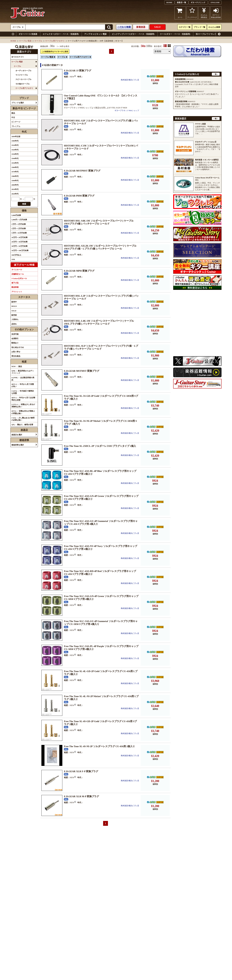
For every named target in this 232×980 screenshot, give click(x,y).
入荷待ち (15, 319)
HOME (169, 2)
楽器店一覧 (182, 2)
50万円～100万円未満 (20, 250)
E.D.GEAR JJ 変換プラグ (78, 71)
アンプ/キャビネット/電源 (95, 34)
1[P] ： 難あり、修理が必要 (22, 425)
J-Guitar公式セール (19, 278)
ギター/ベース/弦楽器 (28, 34)
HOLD (14, 306)
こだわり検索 (124, 27)
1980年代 (15, 176)
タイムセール (17, 270)
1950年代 (15, 163)
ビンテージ (16, 122)
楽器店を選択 (17, 435)
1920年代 (15, 150)
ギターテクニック (198, 2)
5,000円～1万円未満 (19, 220)
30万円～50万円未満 (19, 246)
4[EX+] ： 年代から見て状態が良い (23, 385)
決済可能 (15, 334)
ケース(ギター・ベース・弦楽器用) (175, 34)
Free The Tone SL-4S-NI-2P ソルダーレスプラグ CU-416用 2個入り (99, 746)
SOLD (14, 311)
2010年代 (15, 189)
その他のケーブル (23, 84)
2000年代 (15, 185)
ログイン (216, 13)
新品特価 (15, 287)
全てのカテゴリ (18, 57)
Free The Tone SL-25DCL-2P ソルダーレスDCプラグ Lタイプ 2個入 (100, 446)
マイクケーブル (22, 75)
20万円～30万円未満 (19, 242)
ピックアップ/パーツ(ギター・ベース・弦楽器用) (133, 34)
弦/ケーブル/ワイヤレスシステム (210, 34)
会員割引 (15, 338)
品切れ (14, 324)
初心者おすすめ (18, 347)
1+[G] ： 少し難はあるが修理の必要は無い (23, 419)
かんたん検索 (214, 27)
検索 (24, 204)
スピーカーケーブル (23, 79)
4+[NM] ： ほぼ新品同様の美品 (23, 379)
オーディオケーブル (23, 71)
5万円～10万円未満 (19, 233)
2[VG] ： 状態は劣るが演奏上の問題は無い (23, 412)
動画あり (15, 343)
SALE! (157, 27)
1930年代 (15, 154)
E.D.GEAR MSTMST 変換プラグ (82, 371)
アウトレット (17, 292)
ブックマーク (192, 13)
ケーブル (38, 41)
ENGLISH (215, 2)
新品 (13, 113)
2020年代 (15, 194)
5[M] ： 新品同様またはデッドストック (23, 372)
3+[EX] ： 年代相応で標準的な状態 (23, 392)
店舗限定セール (18, 274)
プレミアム (16, 126)
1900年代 (15, 141)
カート (180, 13)
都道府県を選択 (18, 445)
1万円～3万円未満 (19, 224)
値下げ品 (15, 283)
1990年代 (15, 181)
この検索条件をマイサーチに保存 (55, 52)
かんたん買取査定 (204, 13)
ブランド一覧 (199, 27)
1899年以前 (16, 136)
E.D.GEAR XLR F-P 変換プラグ (81, 771)
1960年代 (15, 167)
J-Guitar (28, 13)
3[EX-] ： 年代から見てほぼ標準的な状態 (23, 399)
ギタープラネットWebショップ (127, 110)
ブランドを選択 (18, 103)
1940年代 (15, 158)
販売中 (14, 302)
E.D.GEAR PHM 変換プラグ (79, 196)
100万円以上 (16, 255)
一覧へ (216, 74)
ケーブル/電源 (25, 41)
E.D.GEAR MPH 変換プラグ (79, 271)
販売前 (14, 315)
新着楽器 (141, 27)
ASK (13, 259)
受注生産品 (16, 356)
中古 (13, 117)
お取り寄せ (16, 352)
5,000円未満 (16, 215)
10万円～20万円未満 (19, 237)
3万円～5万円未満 (19, 228)
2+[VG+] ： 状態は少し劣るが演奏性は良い (23, 405)
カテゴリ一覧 (185, 27)
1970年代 (15, 172)
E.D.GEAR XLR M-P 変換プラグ (81, 796)
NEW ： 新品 (17, 366)
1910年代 (15, 145)
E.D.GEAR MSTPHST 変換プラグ (82, 171)
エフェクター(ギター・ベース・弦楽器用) (61, 34)
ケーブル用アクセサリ (55, 41)
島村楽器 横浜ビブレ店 (130, 80)
